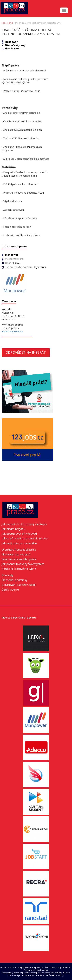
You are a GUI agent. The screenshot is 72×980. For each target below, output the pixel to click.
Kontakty (8, 575)
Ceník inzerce (10, 590)
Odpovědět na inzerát (26, 352)
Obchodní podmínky (15, 580)
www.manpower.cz (12, 331)
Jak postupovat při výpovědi (20, 534)
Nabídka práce (7, 23)
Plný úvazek (12, 48)
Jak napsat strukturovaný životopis (24, 524)
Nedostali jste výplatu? (16, 554)
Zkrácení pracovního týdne (19, 569)
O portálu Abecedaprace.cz (19, 550)
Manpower (11, 42)
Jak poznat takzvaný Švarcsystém (23, 564)
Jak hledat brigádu (13, 529)
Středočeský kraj (15, 45)
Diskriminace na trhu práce (19, 559)
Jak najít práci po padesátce (19, 543)
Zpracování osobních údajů (19, 585)
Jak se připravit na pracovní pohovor (25, 538)
